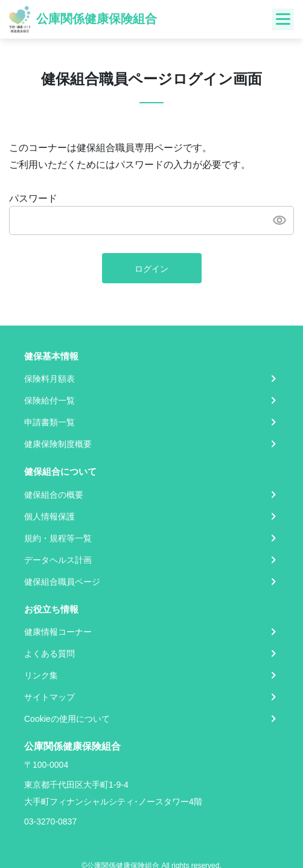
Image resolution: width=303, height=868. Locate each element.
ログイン (151, 269)
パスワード (33, 198)
